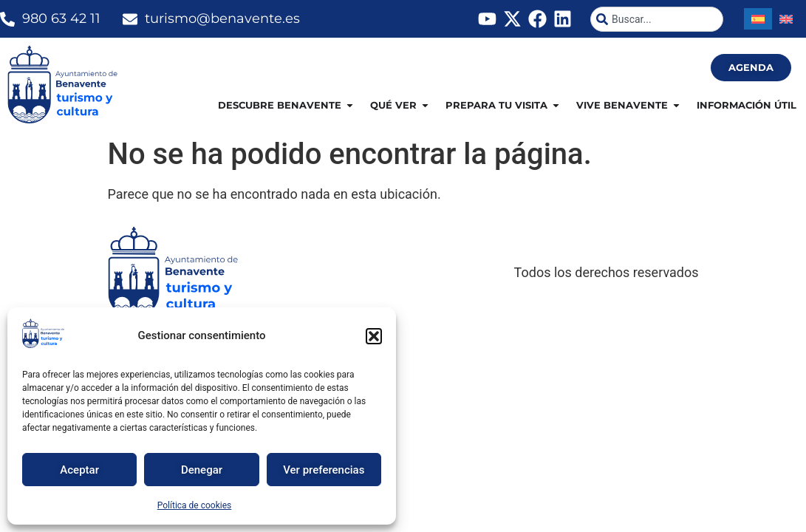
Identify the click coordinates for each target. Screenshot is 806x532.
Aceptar (79, 470)
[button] (374, 336)
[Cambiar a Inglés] (786, 19)
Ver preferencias (324, 470)
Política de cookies (195, 505)
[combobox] (657, 19)
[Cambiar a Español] (758, 19)
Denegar (202, 470)
